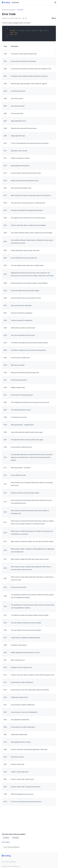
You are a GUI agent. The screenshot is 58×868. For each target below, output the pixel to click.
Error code (20, 10)
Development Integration (9, 10)
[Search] (52, 3)
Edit (55, 18)
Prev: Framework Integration (11, 847)
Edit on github (6, 842)
